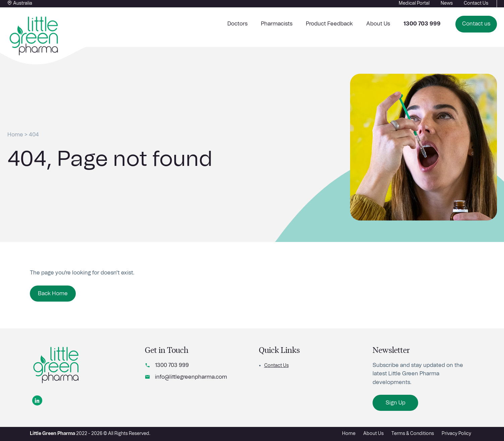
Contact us (476, 24)
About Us (378, 24)
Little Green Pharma (52, 434)
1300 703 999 (172, 365)
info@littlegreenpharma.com (191, 377)
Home (15, 135)
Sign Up (396, 403)
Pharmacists (277, 24)
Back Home (53, 294)
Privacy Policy (456, 434)
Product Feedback (329, 24)
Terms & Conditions (413, 434)
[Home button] (34, 36)
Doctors (237, 24)
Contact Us (276, 366)
